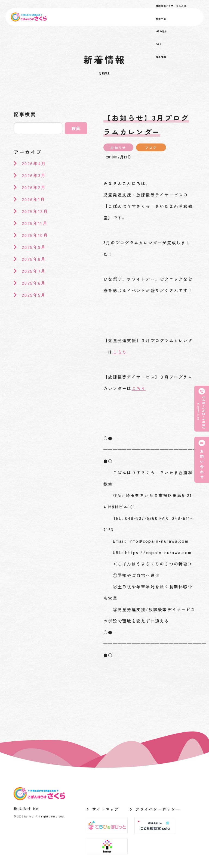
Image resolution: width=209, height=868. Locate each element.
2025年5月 (34, 295)
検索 (76, 128)
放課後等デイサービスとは (171, 6)
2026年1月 (34, 199)
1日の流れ (162, 31)
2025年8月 (34, 259)
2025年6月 (34, 283)
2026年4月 (34, 163)
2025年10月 (35, 235)
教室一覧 (161, 18)
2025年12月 (35, 211)
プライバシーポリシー (158, 809)
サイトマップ (106, 809)
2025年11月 (35, 223)
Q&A (159, 44)
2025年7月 (34, 271)
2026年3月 (34, 175)
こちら (120, 352)
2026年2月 (34, 187)
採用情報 (161, 57)
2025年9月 (34, 247)
